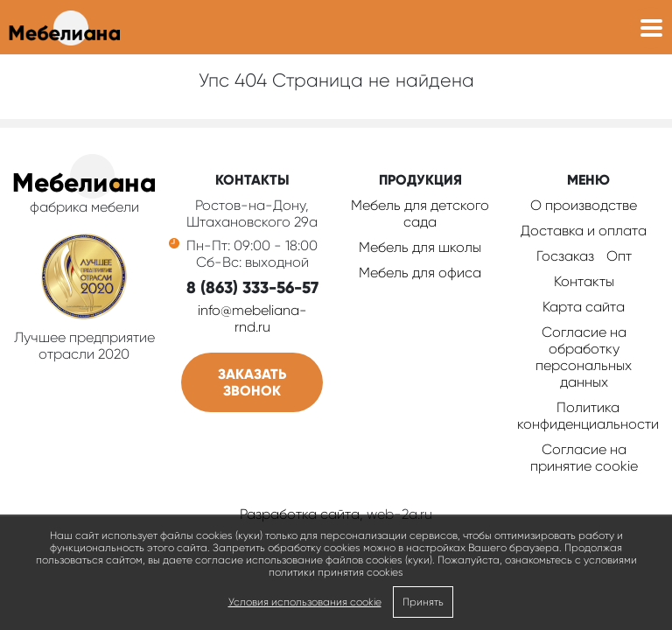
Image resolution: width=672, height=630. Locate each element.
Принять (423, 602)
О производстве (584, 205)
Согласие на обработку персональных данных (584, 357)
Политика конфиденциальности (588, 416)
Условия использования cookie (305, 602)
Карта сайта (584, 307)
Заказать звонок (252, 382)
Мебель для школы (420, 247)
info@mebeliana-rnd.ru (252, 318)
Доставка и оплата (584, 231)
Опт (619, 256)
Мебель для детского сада (420, 213)
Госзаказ (565, 256)
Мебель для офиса (420, 273)
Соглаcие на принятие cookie (584, 458)
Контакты (584, 281)
